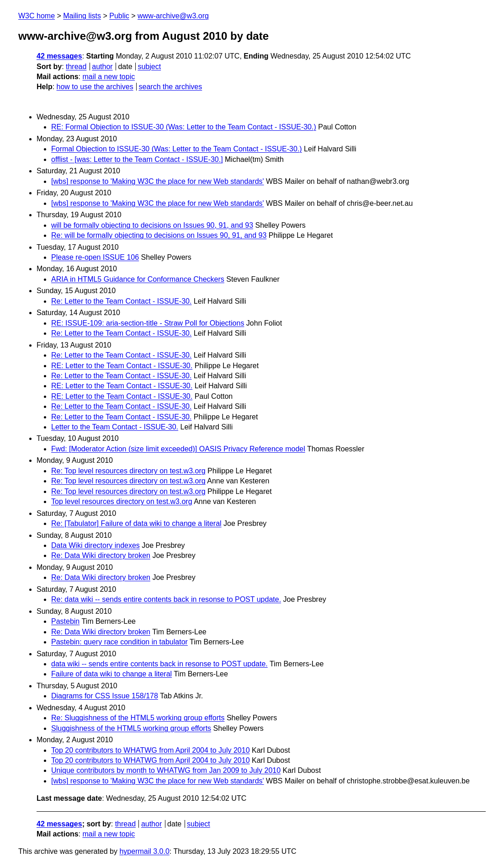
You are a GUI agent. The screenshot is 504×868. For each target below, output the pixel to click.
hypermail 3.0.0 (144, 851)
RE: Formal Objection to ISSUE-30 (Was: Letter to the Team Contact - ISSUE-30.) (184, 127)
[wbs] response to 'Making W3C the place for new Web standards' (158, 181)
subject (149, 67)
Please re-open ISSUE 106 (95, 257)
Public (119, 16)
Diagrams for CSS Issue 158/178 (105, 696)
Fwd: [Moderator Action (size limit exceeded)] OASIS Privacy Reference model (178, 449)
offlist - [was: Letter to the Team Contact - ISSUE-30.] (137, 159)
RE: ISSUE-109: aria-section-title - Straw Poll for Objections (148, 323)
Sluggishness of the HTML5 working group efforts (131, 728)
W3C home (37, 16)
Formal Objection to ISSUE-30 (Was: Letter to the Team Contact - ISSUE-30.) (177, 149)
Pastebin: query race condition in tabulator (119, 642)
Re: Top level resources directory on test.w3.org (128, 471)
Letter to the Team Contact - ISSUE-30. (115, 427)
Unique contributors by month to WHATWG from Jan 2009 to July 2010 (166, 770)
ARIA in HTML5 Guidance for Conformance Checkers (138, 279)
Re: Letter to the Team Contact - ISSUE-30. (121, 301)
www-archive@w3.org (173, 16)
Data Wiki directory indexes (95, 545)
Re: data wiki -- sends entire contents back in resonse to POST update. (166, 599)
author (102, 67)
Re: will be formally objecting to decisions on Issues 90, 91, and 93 (159, 235)
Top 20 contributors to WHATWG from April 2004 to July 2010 (151, 750)
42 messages (59, 56)
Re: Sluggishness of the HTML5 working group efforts (138, 718)
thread (76, 67)
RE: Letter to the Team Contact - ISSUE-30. (122, 366)
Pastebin (65, 621)
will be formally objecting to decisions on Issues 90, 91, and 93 (152, 225)
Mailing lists (82, 16)
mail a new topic (109, 77)
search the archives (171, 87)
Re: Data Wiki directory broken (101, 555)
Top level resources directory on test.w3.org (122, 501)
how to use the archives (95, 87)
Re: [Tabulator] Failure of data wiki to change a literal (136, 523)
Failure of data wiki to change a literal (111, 674)
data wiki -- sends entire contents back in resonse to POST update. (159, 664)
